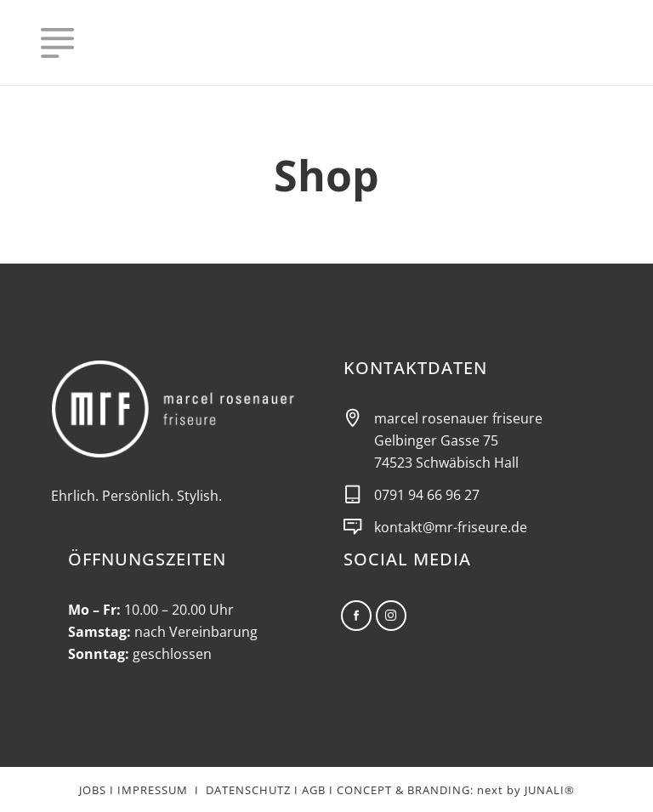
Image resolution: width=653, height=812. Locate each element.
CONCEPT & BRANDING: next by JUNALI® (456, 790)
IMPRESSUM (153, 790)
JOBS (93, 790)
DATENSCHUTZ (248, 790)
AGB (314, 790)
